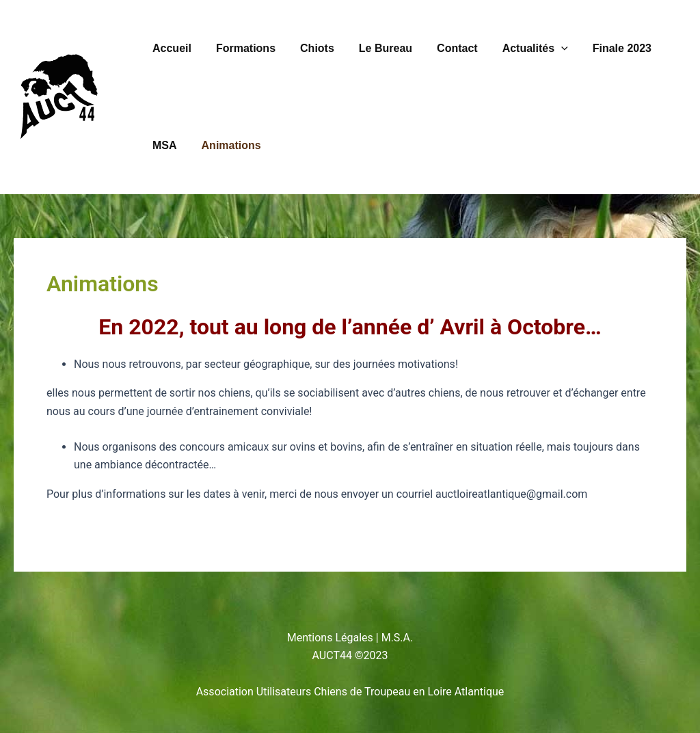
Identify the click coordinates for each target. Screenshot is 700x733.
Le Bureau (376, 48)
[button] (546, 49)
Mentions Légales (330, 638)
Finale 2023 (604, 48)
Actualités (520, 49)
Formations (242, 48)
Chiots (310, 48)
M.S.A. (398, 638)
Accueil (171, 48)
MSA (163, 145)
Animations (227, 145)
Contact (445, 48)
